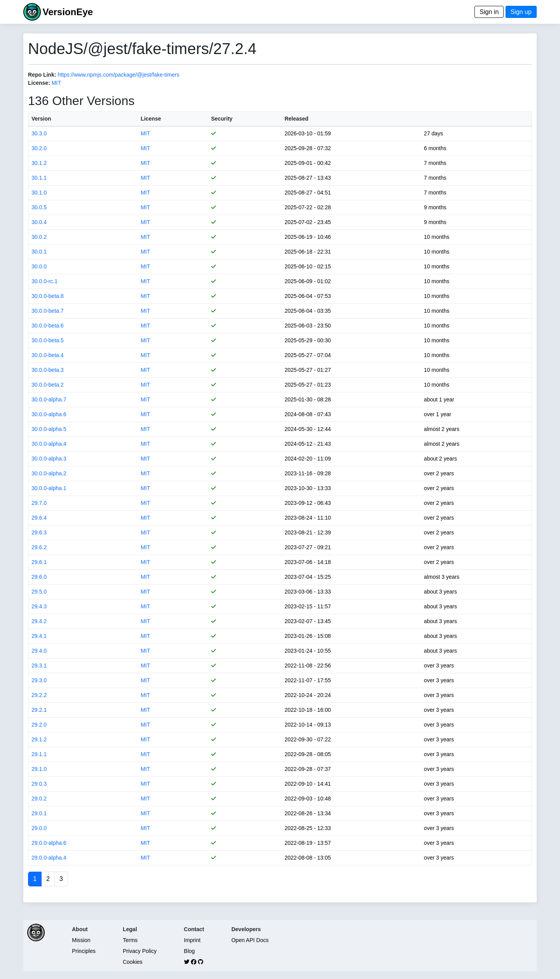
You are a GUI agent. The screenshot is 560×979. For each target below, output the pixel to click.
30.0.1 (39, 252)
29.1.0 (39, 769)
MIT (56, 83)
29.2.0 (39, 725)
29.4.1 (39, 636)
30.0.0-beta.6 (48, 326)
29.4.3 (39, 606)
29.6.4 (39, 518)
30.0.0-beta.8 (48, 296)
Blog (189, 951)
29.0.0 (39, 828)
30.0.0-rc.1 (45, 281)
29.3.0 (39, 680)
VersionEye (67, 12)
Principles (84, 951)
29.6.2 (39, 547)
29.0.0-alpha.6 (49, 843)
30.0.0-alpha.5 (49, 429)
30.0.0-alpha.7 (49, 399)
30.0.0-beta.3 (48, 370)
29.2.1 (39, 710)
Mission (81, 940)
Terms (130, 940)
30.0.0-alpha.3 (49, 459)
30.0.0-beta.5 (48, 340)
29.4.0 (39, 651)
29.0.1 (39, 813)
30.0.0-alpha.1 (49, 488)
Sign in (489, 12)
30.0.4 (39, 222)
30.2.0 (39, 148)
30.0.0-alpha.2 (49, 473)
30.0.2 (39, 237)
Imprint (192, 940)
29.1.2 (39, 739)
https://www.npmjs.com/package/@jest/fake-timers (118, 75)
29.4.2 (39, 621)
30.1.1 (39, 178)
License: (39, 83)
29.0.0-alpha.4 (49, 858)
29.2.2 (39, 695)
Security (222, 119)
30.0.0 (39, 266)
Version (41, 119)
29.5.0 (39, 592)
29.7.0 (39, 503)
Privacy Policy (140, 951)
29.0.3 (39, 784)
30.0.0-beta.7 (48, 311)
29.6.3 (39, 532)
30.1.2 (39, 163)
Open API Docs (250, 940)
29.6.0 (39, 577)
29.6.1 (39, 562)
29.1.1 (39, 754)
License (151, 119)
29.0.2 (39, 799)
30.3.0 (39, 133)
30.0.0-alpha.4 (49, 444)
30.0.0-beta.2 (48, 385)
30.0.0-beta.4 (48, 355)
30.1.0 (39, 193)
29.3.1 (39, 666)
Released (297, 119)
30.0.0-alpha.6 (49, 414)
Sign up (521, 12)
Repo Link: (42, 75)
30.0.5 (39, 207)
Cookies (133, 962)
